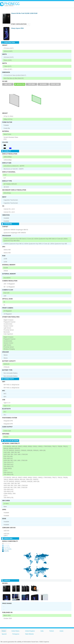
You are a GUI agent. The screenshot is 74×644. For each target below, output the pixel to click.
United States (15, 631)
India (42, 631)
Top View (31, 84)
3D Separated (20, 84)
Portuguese (16, 634)
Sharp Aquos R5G (17, 28)
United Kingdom (30, 631)
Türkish (52, 631)
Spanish (4, 634)
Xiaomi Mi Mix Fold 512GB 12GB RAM (24, 13)
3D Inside (43, 84)
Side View (8, 84)
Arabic (62, 631)
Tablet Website (29, 634)
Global (4, 631)
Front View (55, 84)
